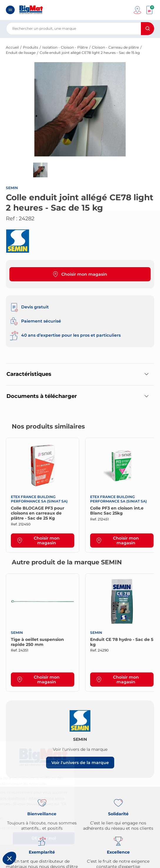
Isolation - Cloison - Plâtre (65, 47)
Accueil (12, 47)
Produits (31, 47)
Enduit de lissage (21, 53)
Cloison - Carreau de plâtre (115, 47)
